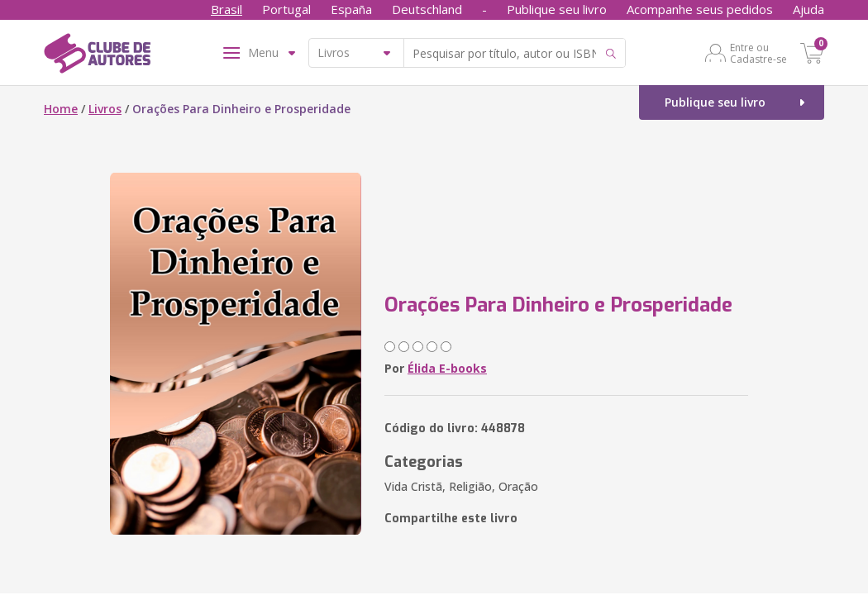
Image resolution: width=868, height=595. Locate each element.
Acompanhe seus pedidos (700, 9)
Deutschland (427, 9)
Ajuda (808, 9)
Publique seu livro (557, 9)
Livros (105, 109)
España (351, 9)
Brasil (227, 9)
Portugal (286, 9)
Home (61, 109)
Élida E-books (447, 368)
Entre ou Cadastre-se (758, 53)
